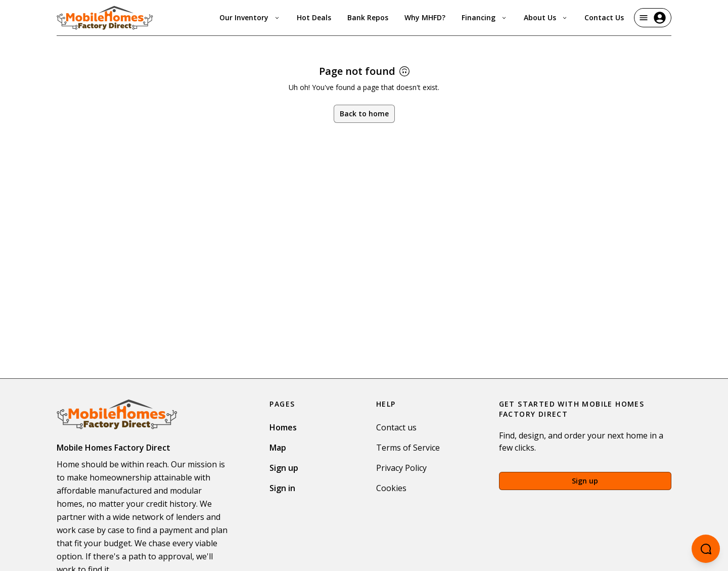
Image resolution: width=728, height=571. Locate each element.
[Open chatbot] (706, 549)
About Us (546, 17)
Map (278, 448)
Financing (485, 17)
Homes (283, 427)
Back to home (364, 114)
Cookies (391, 488)
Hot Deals (314, 17)
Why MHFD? (425, 17)
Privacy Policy (401, 468)
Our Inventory (250, 17)
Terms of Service (408, 448)
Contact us (396, 427)
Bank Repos (368, 17)
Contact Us (604, 17)
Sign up (284, 468)
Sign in (282, 488)
